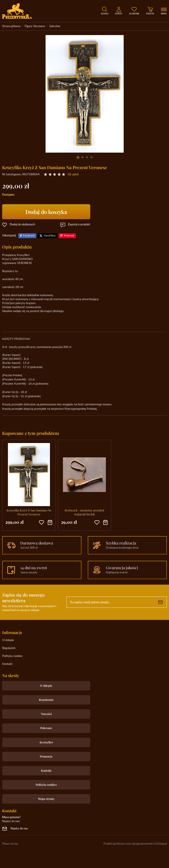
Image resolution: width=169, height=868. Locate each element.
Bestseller (46, 742)
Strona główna (11, 26)
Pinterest (69, 236)
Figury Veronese (35, 26)
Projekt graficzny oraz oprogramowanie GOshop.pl (135, 844)
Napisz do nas (19, 829)
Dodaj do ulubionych (22, 225)
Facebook (29, 236)
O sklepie (8, 640)
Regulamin (9, 648)
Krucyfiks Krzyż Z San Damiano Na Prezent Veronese (29, 512)
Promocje (46, 756)
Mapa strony (46, 799)
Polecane (46, 728)
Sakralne (55, 26)
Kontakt (7, 664)
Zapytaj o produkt (79, 225)
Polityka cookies (12, 656)
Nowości (46, 714)
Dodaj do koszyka (46, 212)
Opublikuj (50, 236)
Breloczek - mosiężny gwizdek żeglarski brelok (84, 512)
